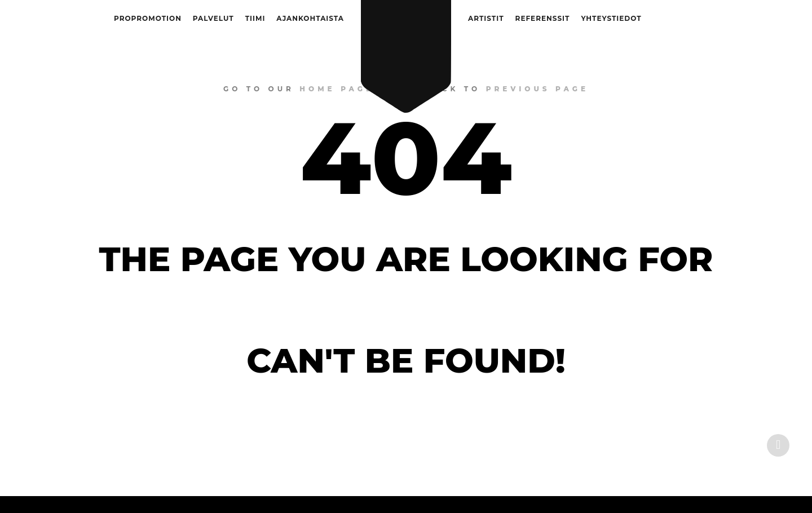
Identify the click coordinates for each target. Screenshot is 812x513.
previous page (537, 89)
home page (337, 89)
